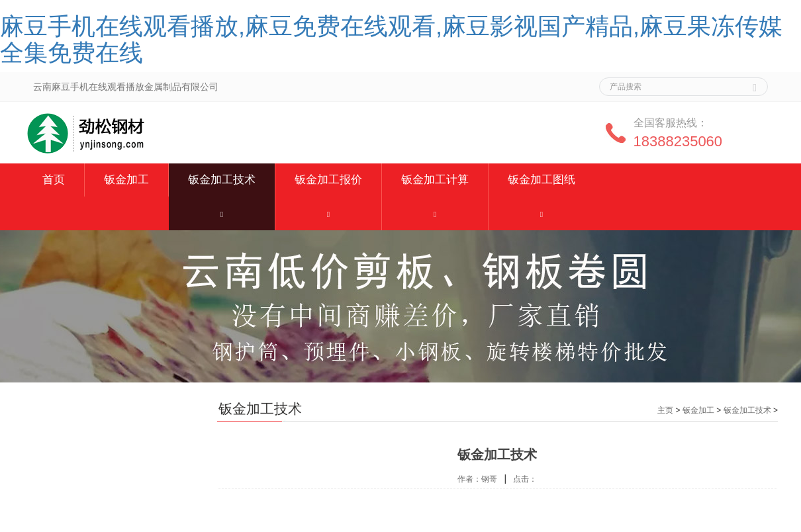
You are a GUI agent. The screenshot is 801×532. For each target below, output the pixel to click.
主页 (665, 410)
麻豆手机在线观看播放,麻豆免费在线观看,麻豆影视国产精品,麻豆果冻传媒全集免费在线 (391, 39)
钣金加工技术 (222, 180)
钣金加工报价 (328, 180)
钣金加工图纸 (542, 180)
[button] (222, 213)
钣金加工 (126, 180)
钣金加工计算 (435, 180)
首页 (54, 180)
